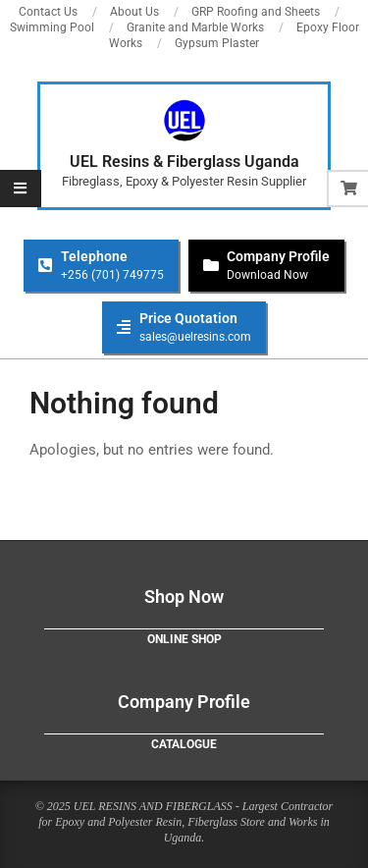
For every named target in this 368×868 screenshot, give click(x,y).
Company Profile (184, 702)
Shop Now (184, 597)
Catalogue (184, 744)
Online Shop (184, 639)
